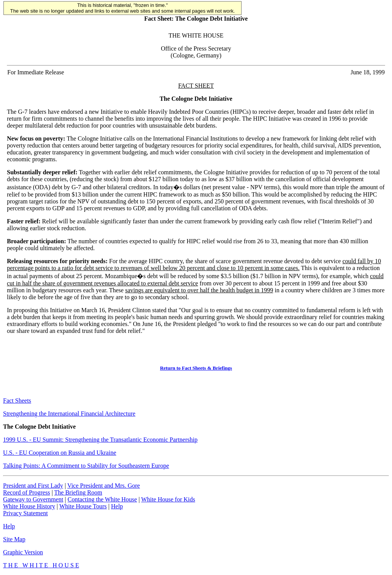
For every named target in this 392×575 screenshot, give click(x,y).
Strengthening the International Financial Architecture (69, 414)
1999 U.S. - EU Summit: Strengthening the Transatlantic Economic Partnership (100, 440)
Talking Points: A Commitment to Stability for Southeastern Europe (86, 466)
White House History (29, 506)
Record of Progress (27, 492)
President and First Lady (33, 486)
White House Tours (83, 506)
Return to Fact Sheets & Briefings (196, 368)
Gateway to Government (33, 499)
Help (117, 506)
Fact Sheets (17, 401)
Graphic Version (23, 552)
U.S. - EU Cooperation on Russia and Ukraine (60, 453)
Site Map (14, 539)
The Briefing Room (78, 492)
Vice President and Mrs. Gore (104, 486)
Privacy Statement (25, 513)
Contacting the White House (102, 499)
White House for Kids (168, 499)
